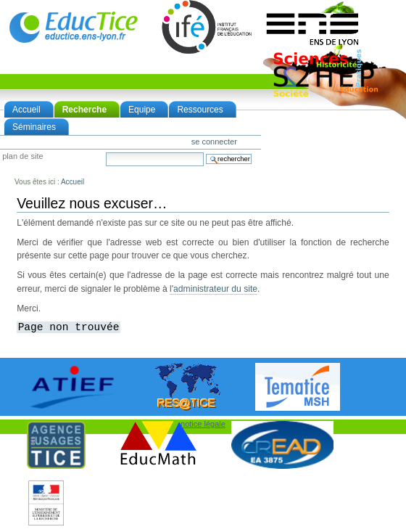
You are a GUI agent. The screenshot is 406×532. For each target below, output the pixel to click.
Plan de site (22, 157)
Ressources (200, 110)
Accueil (26, 110)
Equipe (142, 110)
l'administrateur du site (214, 289)
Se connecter (214, 142)
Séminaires (34, 127)
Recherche (84, 110)
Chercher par (105, 152)
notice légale (203, 424)
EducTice (73, 27)
